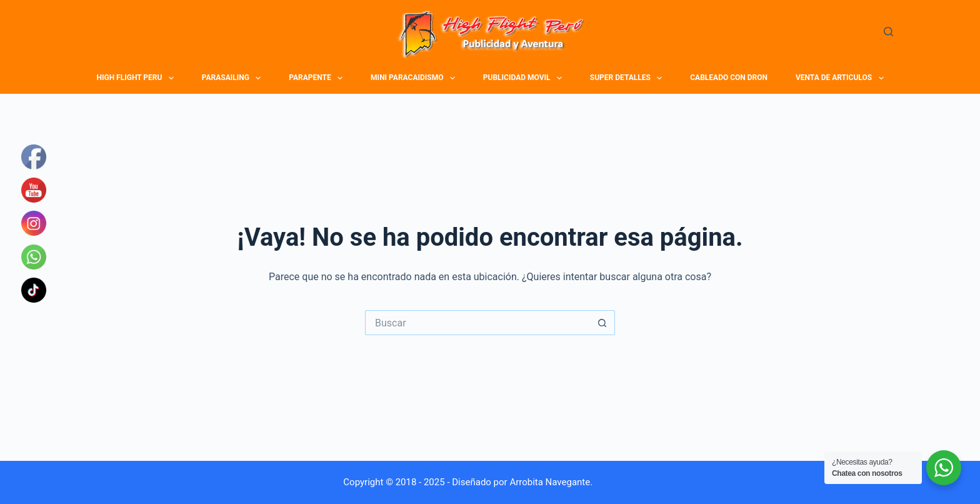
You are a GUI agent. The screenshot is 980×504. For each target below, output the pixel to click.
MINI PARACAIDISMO (414, 78)
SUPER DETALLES (628, 78)
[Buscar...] (477, 323)
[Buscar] (888, 32)
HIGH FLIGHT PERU (137, 78)
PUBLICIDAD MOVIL (524, 78)
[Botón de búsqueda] (602, 323)
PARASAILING (233, 78)
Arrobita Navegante (550, 482)
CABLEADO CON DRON (729, 78)
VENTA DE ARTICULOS (841, 78)
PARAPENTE (317, 78)
